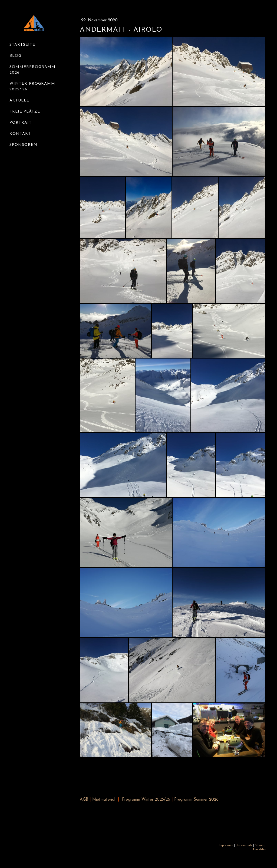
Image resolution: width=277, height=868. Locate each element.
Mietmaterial (104, 800)
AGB (84, 800)
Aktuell (19, 101)
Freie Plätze (25, 112)
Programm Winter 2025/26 (146, 800)
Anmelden (259, 849)
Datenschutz (244, 845)
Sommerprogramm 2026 (32, 70)
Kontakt (20, 134)
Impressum (226, 845)
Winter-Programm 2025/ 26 (32, 87)
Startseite (22, 45)
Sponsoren (23, 145)
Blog (15, 56)
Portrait (21, 123)
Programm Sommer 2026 (196, 800)
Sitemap (260, 845)
